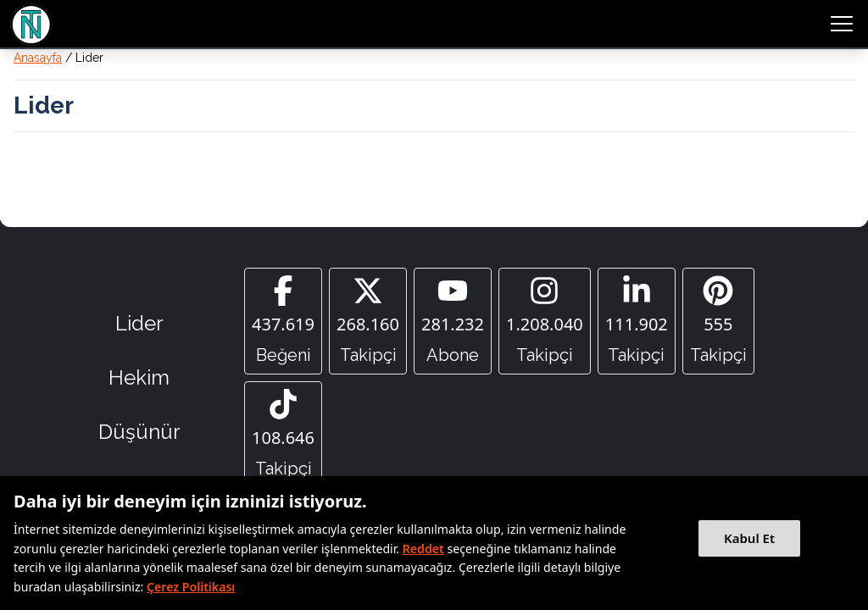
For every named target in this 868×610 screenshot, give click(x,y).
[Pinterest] (718, 321)
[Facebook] (283, 321)
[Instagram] (545, 321)
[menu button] (842, 24)
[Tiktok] (283, 435)
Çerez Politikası (191, 587)
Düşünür (139, 432)
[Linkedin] (637, 321)
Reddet (423, 549)
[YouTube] (453, 321)
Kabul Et (749, 538)
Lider (139, 323)
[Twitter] (368, 321)
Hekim (139, 377)
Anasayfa (38, 58)
